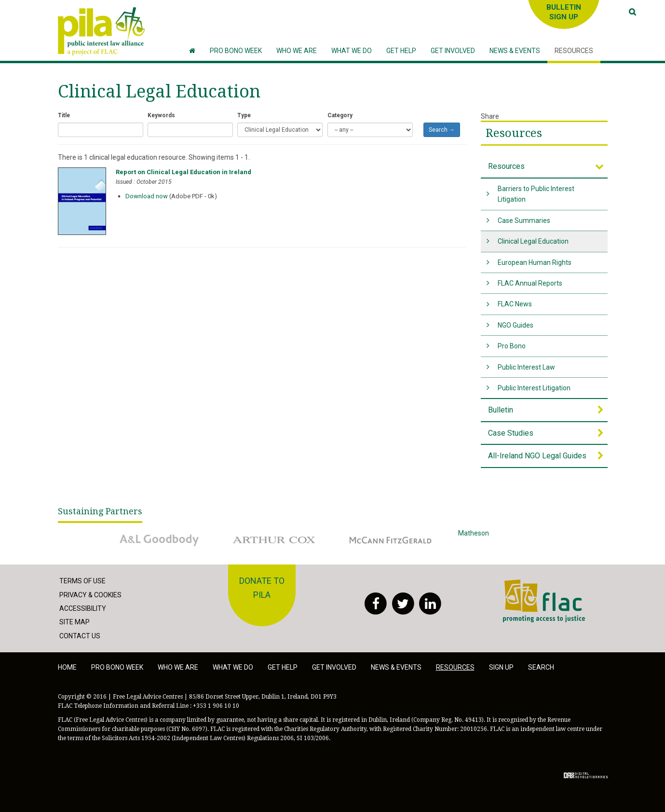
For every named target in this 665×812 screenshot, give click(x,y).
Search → (442, 130)
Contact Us (80, 636)
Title (64, 115)
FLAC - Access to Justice (544, 601)
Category (340, 115)
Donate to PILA (262, 588)
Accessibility (83, 608)
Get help (283, 667)
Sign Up (501, 667)
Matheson (506, 540)
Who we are (178, 667)
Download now (147, 196)
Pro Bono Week (117, 667)
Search (541, 667)
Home (67, 667)
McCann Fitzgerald (391, 540)
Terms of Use (82, 581)
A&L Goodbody (159, 540)
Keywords (161, 115)
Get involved (334, 667)
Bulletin (501, 410)
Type (244, 115)
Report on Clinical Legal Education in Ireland (183, 172)
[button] (297, 51)
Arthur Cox (275, 540)
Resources (514, 133)
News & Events (396, 667)
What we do (233, 667)
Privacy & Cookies (90, 595)
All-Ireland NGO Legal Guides (537, 456)
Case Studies (511, 433)
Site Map (75, 622)
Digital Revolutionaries (586, 775)
